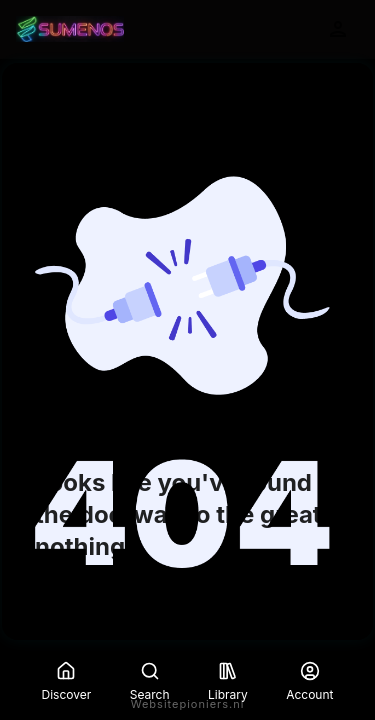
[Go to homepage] (70, 29)
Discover (67, 681)
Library (228, 681)
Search (150, 681)
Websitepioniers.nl (188, 704)
